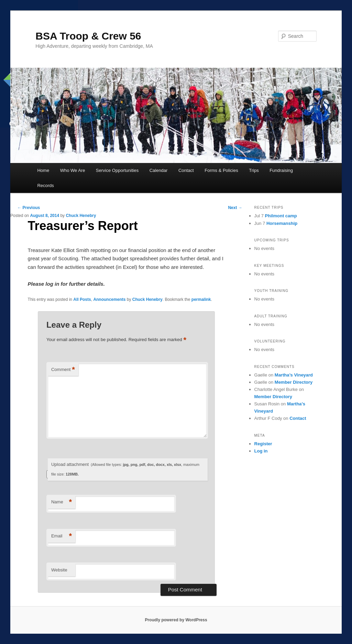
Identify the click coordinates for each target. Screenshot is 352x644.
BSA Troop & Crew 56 (88, 36)
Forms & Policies (221, 170)
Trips (254, 170)
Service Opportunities (117, 170)
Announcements (109, 299)
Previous (29, 208)
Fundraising (281, 170)
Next (235, 208)
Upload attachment (125, 469)
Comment (63, 370)
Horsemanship (282, 223)
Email (62, 536)
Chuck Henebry (81, 216)
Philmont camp (281, 216)
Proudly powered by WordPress (176, 620)
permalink (201, 299)
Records (45, 185)
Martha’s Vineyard (294, 375)
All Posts (82, 299)
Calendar (159, 170)
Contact (186, 170)
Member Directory (294, 382)
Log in (261, 451)
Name (62, 502)
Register (263, 444)
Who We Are (73, 170)
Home (43, 170)
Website (59, 570)
